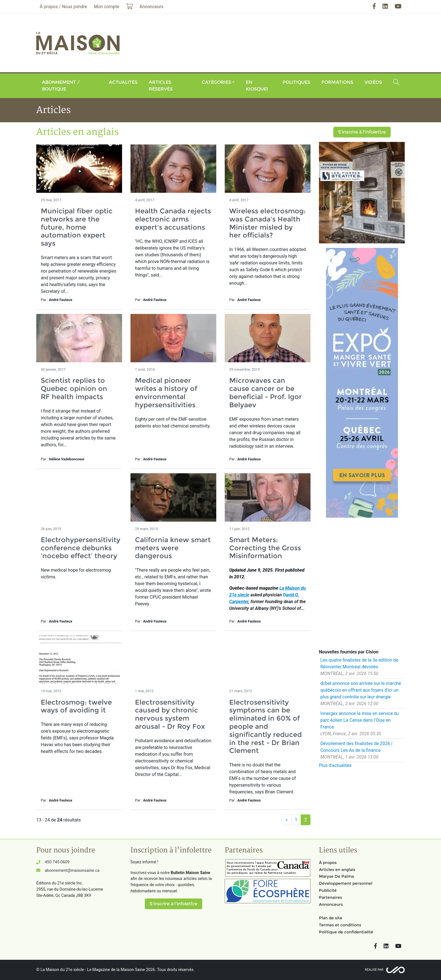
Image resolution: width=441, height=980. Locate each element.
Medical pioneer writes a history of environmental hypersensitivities (166, 392)
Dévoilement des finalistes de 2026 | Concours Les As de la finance (356, 747)
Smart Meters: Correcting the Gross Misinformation (265, 548)
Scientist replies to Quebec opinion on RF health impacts (74, 389)
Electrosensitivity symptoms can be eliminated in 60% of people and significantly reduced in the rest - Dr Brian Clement (265, 726)
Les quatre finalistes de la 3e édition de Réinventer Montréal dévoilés (359, 663)
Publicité (328, 890)
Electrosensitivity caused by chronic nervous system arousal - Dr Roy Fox (170, 714)
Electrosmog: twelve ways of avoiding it (76, 706)
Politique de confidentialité (346, 932)
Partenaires (330, 897)
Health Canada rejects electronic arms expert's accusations (173, 219)
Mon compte (107, 7)
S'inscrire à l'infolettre (362, 132)
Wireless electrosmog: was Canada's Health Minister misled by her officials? (267, 223)
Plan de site (331, 918)
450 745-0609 (57, 862)
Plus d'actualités (335, 765)
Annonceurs (331, 904)
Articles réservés (161, 86)
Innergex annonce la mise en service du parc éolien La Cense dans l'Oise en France (360, 720)
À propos (328, 863)
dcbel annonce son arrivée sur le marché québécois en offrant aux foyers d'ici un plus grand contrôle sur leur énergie (361, 690)
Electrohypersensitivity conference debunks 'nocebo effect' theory (81, 548)
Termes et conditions (340, 925)
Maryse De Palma (336, 876)
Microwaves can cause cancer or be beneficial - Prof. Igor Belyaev (265, 392)
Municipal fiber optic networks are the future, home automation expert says (77, 227)
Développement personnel (346, 883)
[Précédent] (287, 820)
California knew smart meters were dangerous (173, 548)
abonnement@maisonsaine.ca (72, 871)
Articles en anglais (337, 870)
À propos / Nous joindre (63, 7)
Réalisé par (374, 970)
